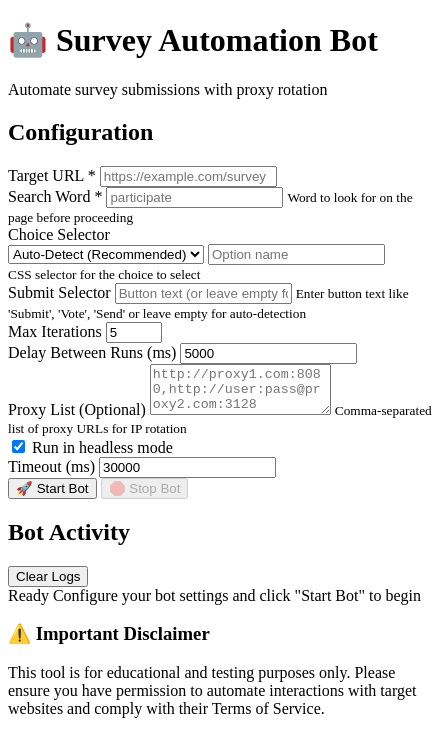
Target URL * (52, 175)
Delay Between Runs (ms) (92, 352)
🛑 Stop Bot (145, 497)
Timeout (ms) (51, 475)
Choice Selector (59, 234)
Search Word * (55, 196)
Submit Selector (59, 292)
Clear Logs (48, 585)
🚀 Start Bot (52, 497)
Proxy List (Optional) (77, 418)
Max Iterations (55, 331)
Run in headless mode (92, 456)
